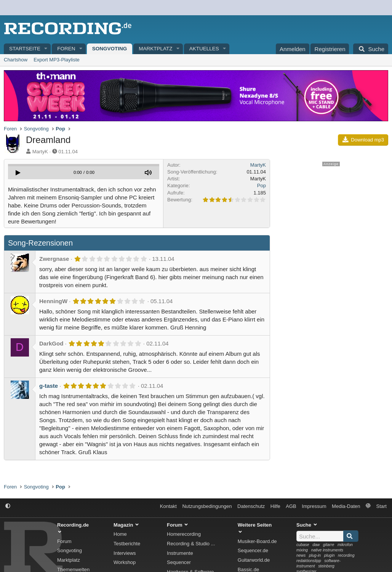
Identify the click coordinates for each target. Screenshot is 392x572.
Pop (262, 186)
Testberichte (127, 544)
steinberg (326, 566)
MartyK (40, 152)
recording (346, 555)
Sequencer (179, 562)
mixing (302, 550)
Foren (66, 49)
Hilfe (275, 506)
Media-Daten (346, 506)
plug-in (315, 555)
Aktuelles (204, 49)
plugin (330, 555)
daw (316, 545)
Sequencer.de (253, 550)
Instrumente (180, 553)
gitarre (329, 545)
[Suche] (371, 49)
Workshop (125, 562)
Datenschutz (251, 506)
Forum (64, 541)
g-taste (49, 386)
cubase (303, 545)
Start (382, 506)
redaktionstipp (309, 561)
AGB (291, 506)
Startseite (25, 49)
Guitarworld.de (254, 560)
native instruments (327, 550)
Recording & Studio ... (191, 544)
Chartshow (16, 60)
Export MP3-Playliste (57, 60)
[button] (46, 49)
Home (120, 534)
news (301, 555)
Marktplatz (155, 49)
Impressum (314, 506)
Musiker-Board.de (257, 541)
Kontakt (168, 506)
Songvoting (110, 49)
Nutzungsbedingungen (207, 506)
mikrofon (345, 545)
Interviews (125, 553)
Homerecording (184, 534)
